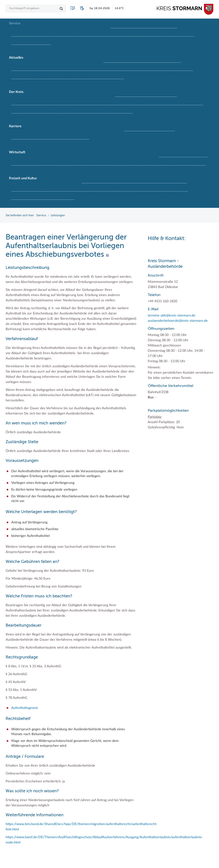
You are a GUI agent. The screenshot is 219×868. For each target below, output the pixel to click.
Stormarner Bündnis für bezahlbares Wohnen (76, 170)
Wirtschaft (17, 152)
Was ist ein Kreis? (87, 117)
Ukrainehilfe (40, 83)
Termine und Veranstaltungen (115, 196)
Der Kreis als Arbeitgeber (33, 135)
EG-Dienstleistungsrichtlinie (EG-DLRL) (74, 161)
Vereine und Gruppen (30, 204)
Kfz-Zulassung (168, 32)
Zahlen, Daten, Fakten (118, 117)
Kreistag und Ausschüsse (160, 101)
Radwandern (178, 187)
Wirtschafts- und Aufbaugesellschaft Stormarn (141, 170)
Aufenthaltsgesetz (25, 708)
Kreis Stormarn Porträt (81, 101)
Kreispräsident (130, 101)
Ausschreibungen (28, 67)
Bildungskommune (91, 67)
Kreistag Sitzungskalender (33, 75)
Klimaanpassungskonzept (165, 67)
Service (15, 23)
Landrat (87, 109)
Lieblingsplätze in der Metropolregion (66, 196)
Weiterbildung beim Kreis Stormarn (40, 144)
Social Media (136, 75)
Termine (21, 83)
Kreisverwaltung (66, 109)
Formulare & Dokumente (94, 32)
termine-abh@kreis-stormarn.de (172, 316)
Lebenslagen (63, 41)
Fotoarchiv (115, 67)
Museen (129, 187)
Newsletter (87, 75)
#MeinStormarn (113, 83)
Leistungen (83, 41)
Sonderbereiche (107, 109)
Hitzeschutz (135, 67)
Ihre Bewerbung (65, 135)
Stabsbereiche (132, 109)
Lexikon (100, 41)
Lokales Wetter (65, 75)
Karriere (15, 126)
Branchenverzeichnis (30, 161)
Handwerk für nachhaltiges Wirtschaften (132, 161)
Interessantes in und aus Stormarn (39, 101)
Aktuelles (16, 58)
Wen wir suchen (79, 144)
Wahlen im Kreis (192, 109)
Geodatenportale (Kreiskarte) (134, 32)
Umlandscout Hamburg (173, 196)
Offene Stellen (138, 135)
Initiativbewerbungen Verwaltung (102, 135)
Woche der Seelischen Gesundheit (75, 83)
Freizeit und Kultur (23, 178)
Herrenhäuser (59, 187)
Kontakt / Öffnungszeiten (33, 41)
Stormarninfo (184, 75)
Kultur (77, 187)
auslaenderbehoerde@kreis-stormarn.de (178, 321)
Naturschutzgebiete (152, 187)
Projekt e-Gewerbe (29, 170)
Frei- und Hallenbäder (31, 187)
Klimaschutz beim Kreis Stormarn (186, 161)
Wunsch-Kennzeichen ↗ (178, 41)
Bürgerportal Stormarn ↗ (33, 32)
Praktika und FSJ (164, 135)
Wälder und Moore (62, 204)
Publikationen (119, 41)
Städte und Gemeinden (162, 109)
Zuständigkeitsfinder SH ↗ (34, 49)
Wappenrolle (62, 117)
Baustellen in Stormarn (59, 67)
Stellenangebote (160, 75)
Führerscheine (64, 32)
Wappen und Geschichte (33, 117)
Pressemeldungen (111, 75)
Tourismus (146, 196)
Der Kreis (16, 92)
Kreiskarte (108, 101)
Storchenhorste (27, 196)
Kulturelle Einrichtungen (102, 187)
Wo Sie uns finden (145, 41)
